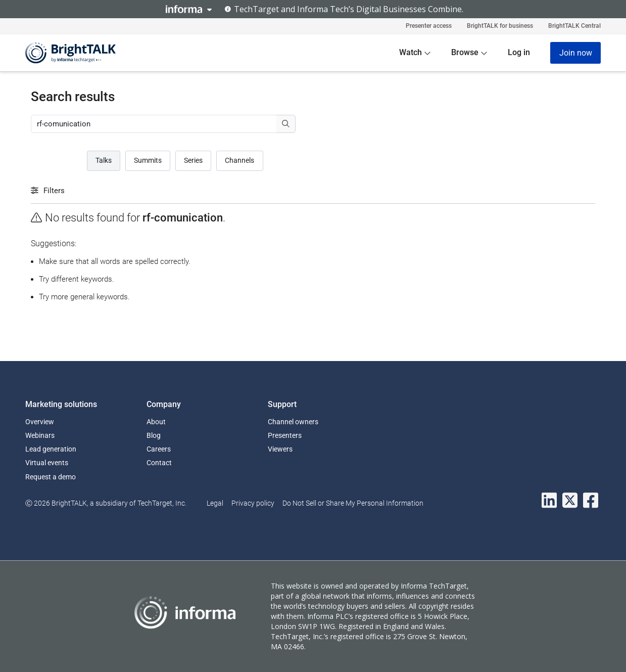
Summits (148, 160)
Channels (239, 160)
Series (193, 160)
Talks (104, 160)
